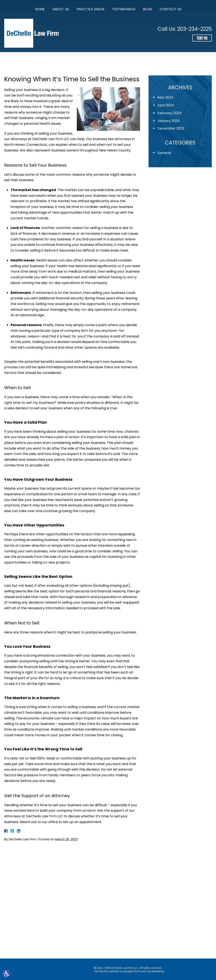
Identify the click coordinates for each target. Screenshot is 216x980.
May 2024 (167, 97)
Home (40, 9)
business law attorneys (112, 139)
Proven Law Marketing (151, 971)
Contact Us (171, 9)
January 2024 (171, 121)
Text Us (202, 38)
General (166, 153)
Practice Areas (90, 9)
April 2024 (168, 105)
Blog (148, 9)
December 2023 (173, 128)
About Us (61, 9)
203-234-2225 (194, 29)
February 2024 (171, 113)
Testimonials (124, 9)
